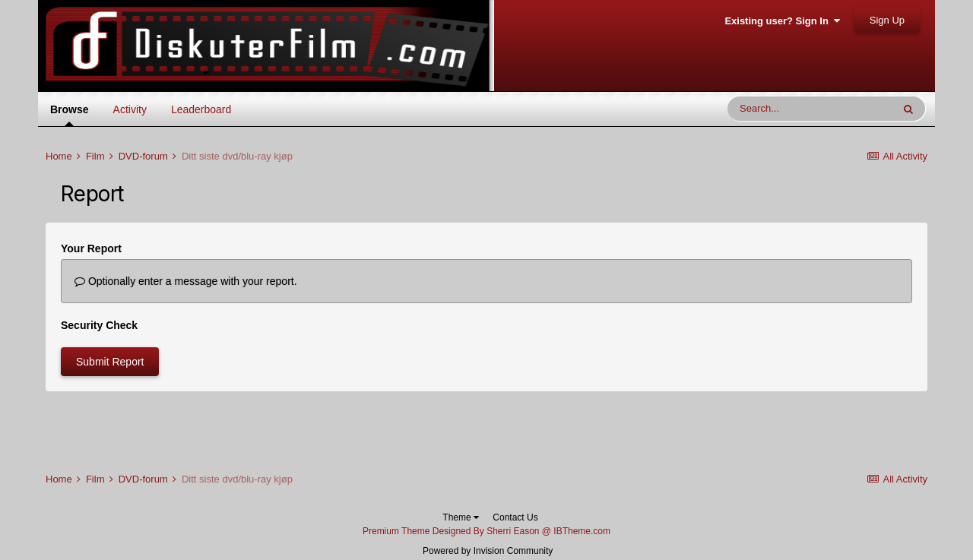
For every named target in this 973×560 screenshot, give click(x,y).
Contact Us (515, 517)
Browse (70, 114)
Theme (461, 517)
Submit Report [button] (110, 362)
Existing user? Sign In (782, 21)
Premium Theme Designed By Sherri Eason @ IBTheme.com (486, 531)
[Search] (810, 109)
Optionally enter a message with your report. (186, 281)
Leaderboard (201, 109)
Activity (130, 109)
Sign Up (887, 20)
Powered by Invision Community (488, 551)
